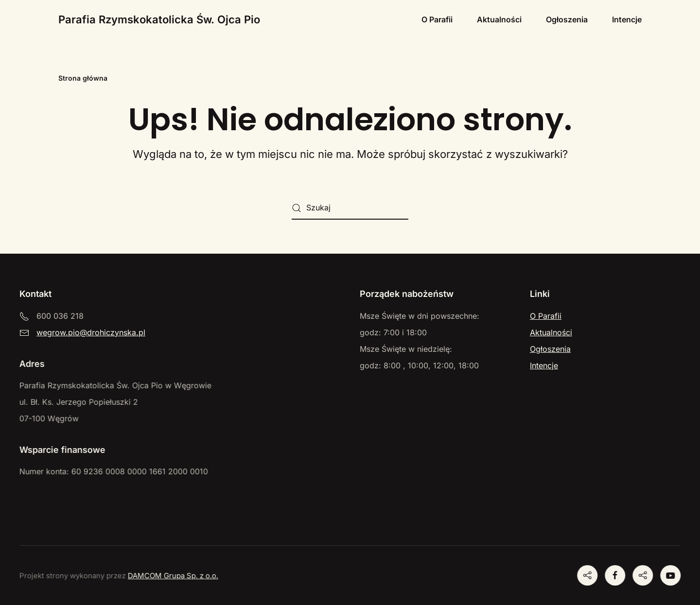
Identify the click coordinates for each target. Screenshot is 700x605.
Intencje (627, 19)
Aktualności (499, 19)
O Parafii (437, 19)
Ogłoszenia (567, 19)
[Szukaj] (350, 208)
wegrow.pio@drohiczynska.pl (91, 332)
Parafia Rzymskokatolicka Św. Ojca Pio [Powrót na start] (159, 19)
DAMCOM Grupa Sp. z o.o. (172, 576)
